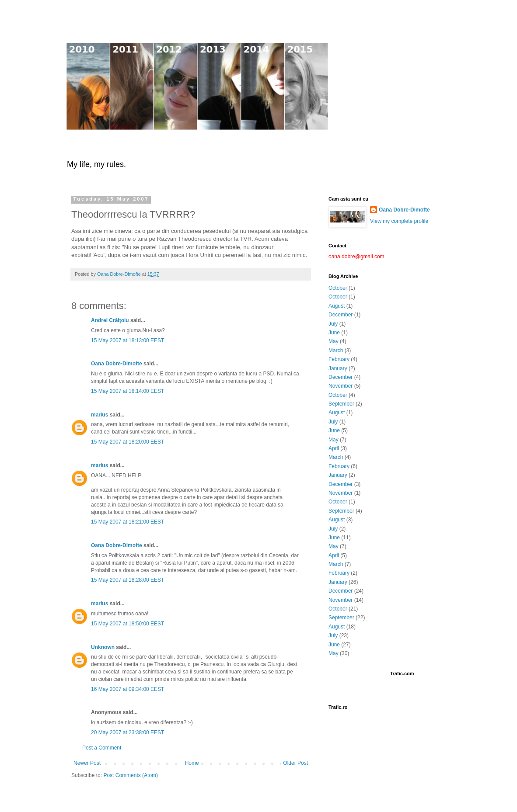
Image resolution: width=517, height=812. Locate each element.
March (336, 350)
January (338, 368)
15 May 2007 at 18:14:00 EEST (128, 391)
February (339, 359)
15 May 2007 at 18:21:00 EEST (128, 522)
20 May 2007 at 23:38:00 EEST (128, 732)
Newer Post (87, 763)
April (334, 448)
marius (100, 415)
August (337, 306)
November (341, 386)
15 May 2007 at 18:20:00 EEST (128, 442)
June (334, 333)
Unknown (103, 647)
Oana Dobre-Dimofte (117, 364)
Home (192, 763)
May (334, 341)
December (341, 315)
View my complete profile (399, 221)
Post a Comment (102, 748)
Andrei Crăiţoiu (110, 320)
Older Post (295, 763)
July (333, 324)
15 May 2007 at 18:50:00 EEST (128, 624)
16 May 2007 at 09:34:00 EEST (128, 689)
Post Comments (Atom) (131, 775)
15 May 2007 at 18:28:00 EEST (128, 580)
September (341, 404)
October (338, 288)
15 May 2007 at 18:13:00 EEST (128, 340)
